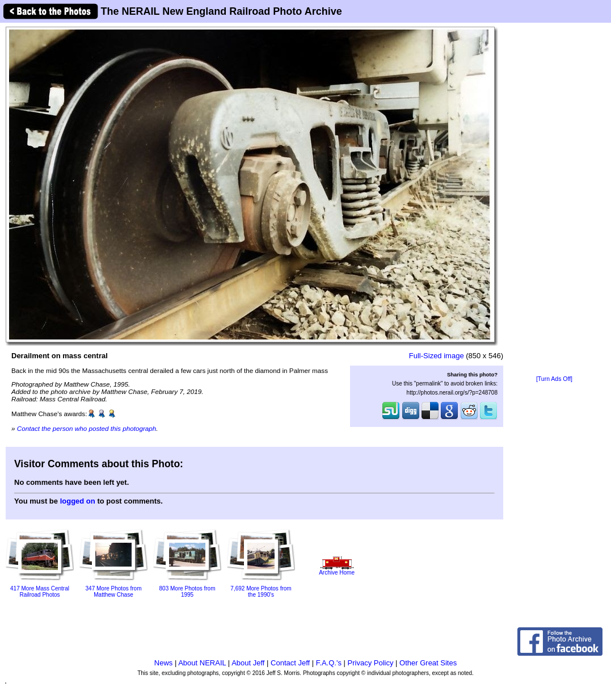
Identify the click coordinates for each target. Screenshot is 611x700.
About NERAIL (202, 663)
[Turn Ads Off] (554, 379)
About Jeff (248, 663)
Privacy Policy (371, 663)
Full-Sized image (437, 356)
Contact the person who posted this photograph (87, 428)
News (164, 663)
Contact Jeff (290, 663)
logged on (78, 501)
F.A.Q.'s (329, 663)
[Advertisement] (554, 200)
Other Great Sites (428, 663)
